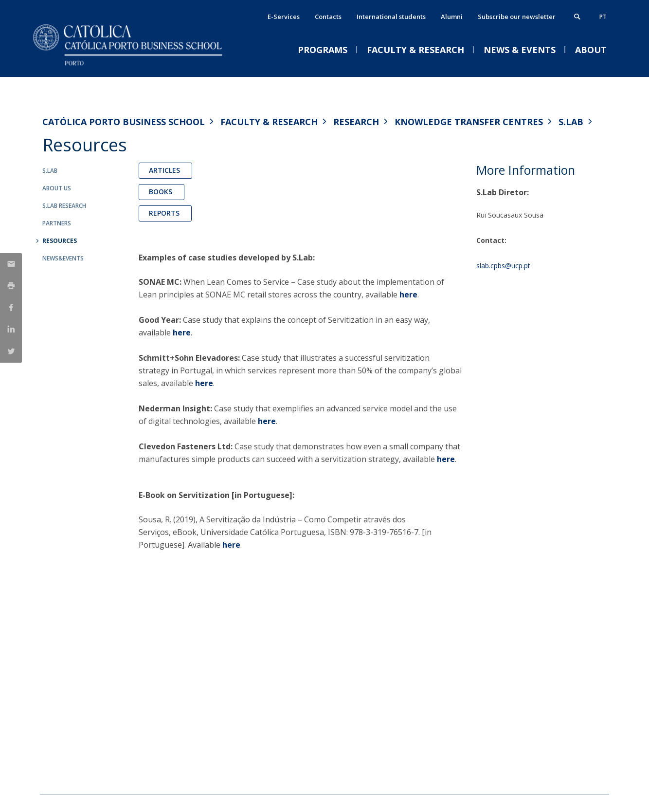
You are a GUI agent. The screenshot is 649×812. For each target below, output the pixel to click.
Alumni (452, 17)
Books (162, 192)
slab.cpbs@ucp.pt (503, 266)
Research (356, 122)
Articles (165, 170)
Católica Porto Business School (124, 122)
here (408, 295)
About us (57, 188)
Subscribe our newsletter (517, 17)
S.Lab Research (64, 206)
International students (391, 17)
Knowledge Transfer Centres (469, 122)
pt (603, 17)
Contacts (328, 17)
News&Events (63, 258)
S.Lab (571, 122)
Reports (165, 213)
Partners (57, 223)
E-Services (284, 17)
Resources (60, 241)
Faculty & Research (269, 122)
